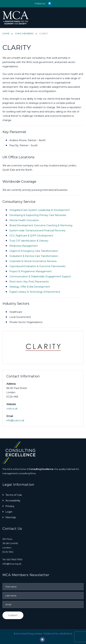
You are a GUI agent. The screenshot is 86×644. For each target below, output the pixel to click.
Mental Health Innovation (24, 220)
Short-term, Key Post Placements (29, 282)
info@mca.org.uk (12, 564)
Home (6, 33)
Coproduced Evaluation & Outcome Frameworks (37, 266)
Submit (13, 615)
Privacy (10, 506)
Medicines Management (24, 246)
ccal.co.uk (12, 409)
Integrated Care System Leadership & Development (40, 210)
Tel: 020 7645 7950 (12, 559)
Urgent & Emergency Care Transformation (34, 251)
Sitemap (11, 517)
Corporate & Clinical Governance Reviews (33, 261)
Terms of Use (14, 495)
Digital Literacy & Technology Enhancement (35, 292)
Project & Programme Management (30, 271)
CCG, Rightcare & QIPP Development (31, 236)
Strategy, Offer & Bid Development (30, 287)
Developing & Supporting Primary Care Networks (38, 215)
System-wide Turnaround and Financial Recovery (37, 230)
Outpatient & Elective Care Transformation (34, 256)
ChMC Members (24, 33)
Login (9, 512)
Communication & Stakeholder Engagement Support (40, 276)
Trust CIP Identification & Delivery (29, 241)
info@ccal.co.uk (15, 420)
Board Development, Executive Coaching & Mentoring (41, 225)
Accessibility (13, 500)
